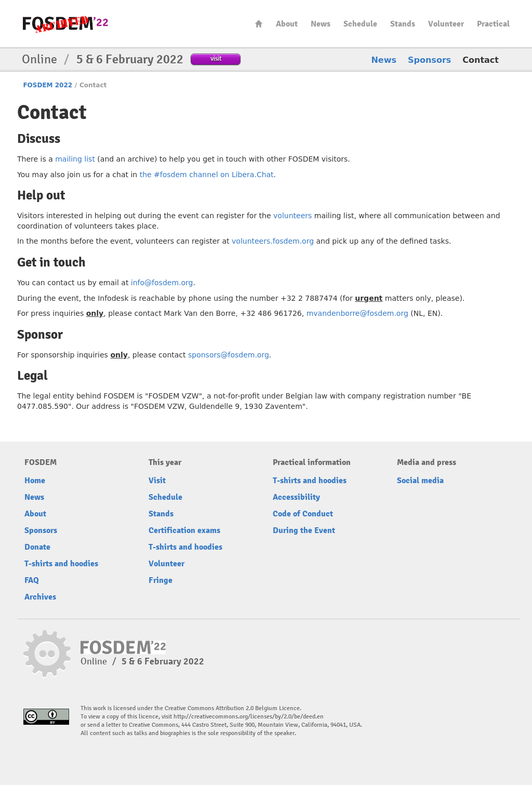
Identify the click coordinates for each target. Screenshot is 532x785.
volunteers (292, 216)
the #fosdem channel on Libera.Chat (207, 175)
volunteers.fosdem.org (273, 241)
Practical (493, 24)
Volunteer (446, 24)
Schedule (360, 24)
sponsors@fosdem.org (229, 355)
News (321, 24)
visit (216, 58)
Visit (157, 481)
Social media (420, 481)
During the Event (304, 530)
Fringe (161, 580)
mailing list (75, 159)
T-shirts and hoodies (61, 564)
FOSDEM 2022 (48, 85)
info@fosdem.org (162, 283)
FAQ (32, 580)
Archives (40, 597)
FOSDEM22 (65, 24)
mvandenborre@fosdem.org (357, 313)
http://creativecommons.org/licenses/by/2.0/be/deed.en (249, 717)
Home (259, 24)
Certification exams (184, 530)
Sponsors (429, 60)
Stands (403, 24)
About (287, 24)
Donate (37, 547)
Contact (481, 60)
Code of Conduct (303, 514)
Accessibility (296, 497)
